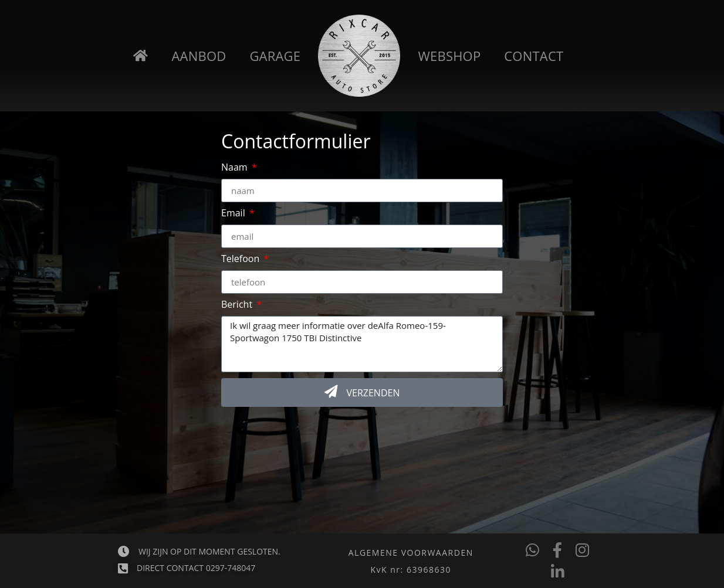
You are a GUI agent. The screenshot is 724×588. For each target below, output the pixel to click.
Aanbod (199, 56)
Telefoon (241, 259)
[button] (411, 570)
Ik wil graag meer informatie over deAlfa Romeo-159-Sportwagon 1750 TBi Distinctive (362, 344)
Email (234, 214)
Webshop (450, 56)
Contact (534, 56)
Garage (275, 56)
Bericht (238, 305)
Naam (236, 168)
